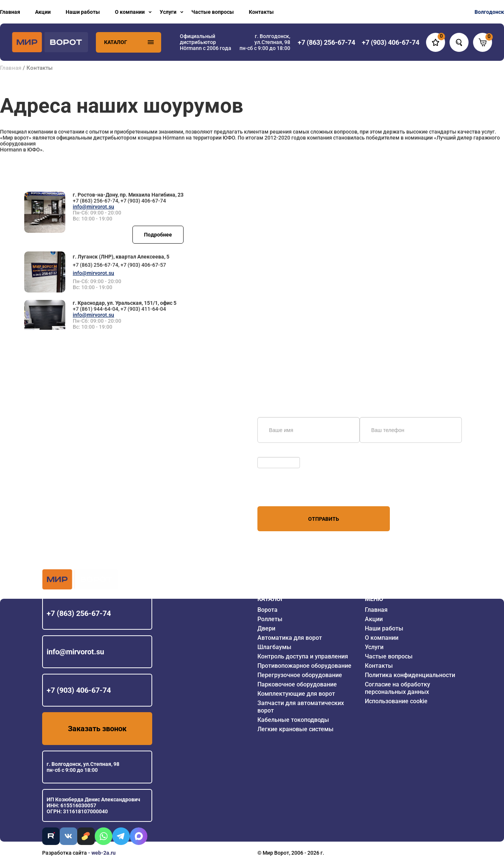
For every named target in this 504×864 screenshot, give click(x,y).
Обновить (271, 453)
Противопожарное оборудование (304, 666)
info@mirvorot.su (93, 207)
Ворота (267, 610)
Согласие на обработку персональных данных (397, 688)
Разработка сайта (65, 853)
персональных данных (286, 492)
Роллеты (270, 619)
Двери (266, 628)
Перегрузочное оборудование (300, 675)
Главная (10, 12)
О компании (130, 12)
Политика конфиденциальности (410, 675)
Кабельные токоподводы (293, 720)
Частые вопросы (213, 12)
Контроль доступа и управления (303, 656)
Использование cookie (396, 701)
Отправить (324, 519)
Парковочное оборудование (297, 684)
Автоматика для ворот (290, 638)
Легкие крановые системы (295, 729)
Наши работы (83, 12)
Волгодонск (489, 12)
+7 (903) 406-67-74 (79, 690)
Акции (43, 12)
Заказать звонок (97, 729)
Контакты (261, 12)
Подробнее (158, 235)
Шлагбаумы (274, 647)
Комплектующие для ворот (296, 694)
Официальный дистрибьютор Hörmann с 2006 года (206, 42)
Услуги (168, 12)
